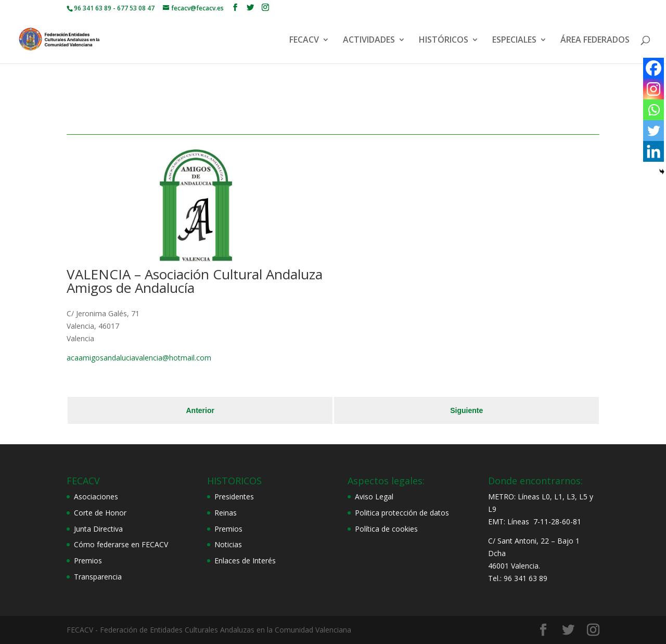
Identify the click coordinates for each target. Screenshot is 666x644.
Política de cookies (386, 529)
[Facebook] (654, 68)
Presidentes (234, 497)
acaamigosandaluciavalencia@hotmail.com (139, 358)
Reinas (226, 513)
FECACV (304, 41)
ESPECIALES (514, 41)
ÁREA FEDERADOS (595, 41)
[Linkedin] (654, 151)
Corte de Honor (100, 513)
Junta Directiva (98, 529)
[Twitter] (654, 131)
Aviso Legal (374, 497)
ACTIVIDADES (369, 41)
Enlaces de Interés (245, 561)
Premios (88, 561)
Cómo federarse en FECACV (121, 544)
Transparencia (98, 577)
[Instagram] (654, 89)
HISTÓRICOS (444, 41)
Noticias (228, 544)
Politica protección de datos (402, 513)
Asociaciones (96, 497)
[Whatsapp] (654, 110)
